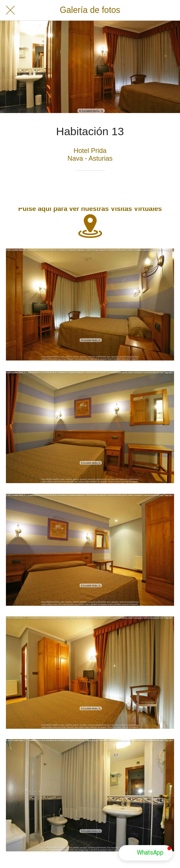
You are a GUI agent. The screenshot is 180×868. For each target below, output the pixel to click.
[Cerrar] (10, 10)
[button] (146, 853)
